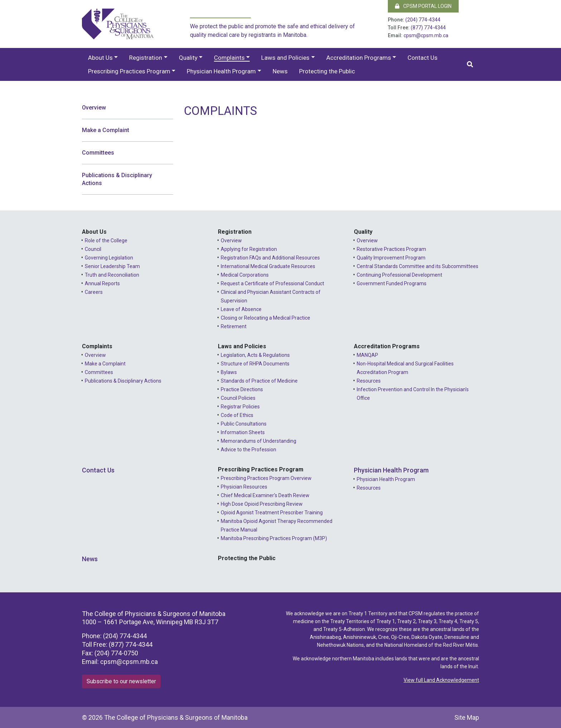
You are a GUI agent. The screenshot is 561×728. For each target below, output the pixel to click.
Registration (146, 58)
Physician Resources (244, 487)
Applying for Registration (249, 249)
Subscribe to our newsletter (121, 681)
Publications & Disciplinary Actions (117, 179)
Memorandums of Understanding (258, 441)
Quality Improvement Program (391, 258)
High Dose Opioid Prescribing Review (262, 504)
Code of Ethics (237, 415)
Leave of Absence (241, 309)
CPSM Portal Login (423, 6)
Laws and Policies (285, 58)
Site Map (467, 717)
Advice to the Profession (248, 450)
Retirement (234, 326)
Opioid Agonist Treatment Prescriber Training (272, 513)
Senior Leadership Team (112, 266)
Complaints (229, 58)
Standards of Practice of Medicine (259, 381)
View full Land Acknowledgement (441, 680)
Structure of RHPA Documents (255, 364)
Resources (369, 381)
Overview (94, 108)
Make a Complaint (106, 130)
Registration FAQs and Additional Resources (270, 258)
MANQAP (367, 355)
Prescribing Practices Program (129, 71)
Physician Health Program (221, 71)
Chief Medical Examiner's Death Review (265, 495)
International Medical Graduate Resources (268, 266)
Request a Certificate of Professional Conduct (272, 283)
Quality (188, 58)
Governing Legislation (109, 258)
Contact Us (423, 58)
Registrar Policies (240, 407)
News (280, 71)
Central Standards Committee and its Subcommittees (418, 266)
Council (93, 249)
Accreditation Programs (359, 58)
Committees (98, 153)
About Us (100, 58)
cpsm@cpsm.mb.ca (426, 35)
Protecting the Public (327, 71)
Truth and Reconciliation (112, 275)
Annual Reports (102, 283)
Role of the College (106, 241)
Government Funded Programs (392, 283)
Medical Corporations (245, 275)
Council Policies (238, 398)
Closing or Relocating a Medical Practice (265, 318)
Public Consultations (244, 424)
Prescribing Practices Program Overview (266, 478)
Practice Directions (242, 389)
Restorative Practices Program (391, 249)
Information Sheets (243, 432)
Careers (94, 292)
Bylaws (229, 372)
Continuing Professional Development (399, 275)
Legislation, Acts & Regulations (255, 355)
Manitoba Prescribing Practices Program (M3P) (274, 538)
